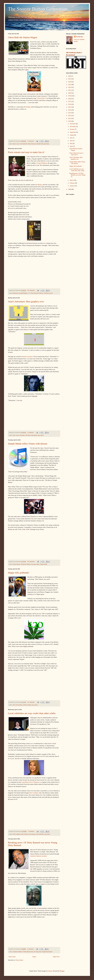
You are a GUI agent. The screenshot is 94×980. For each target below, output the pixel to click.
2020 (70, 93)
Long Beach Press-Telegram (30, 782)
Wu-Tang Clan (37, 952)
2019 (70, 96)
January (72, 186)
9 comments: (31, 432)
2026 (70, 76)
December (73, 124)
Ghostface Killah (17, 952)
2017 (70, 102)
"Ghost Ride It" (41, 98)
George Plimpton (42, 163)
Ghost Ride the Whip (25, 144)
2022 (70, 87)
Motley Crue (30, 564)
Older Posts (56, 957)
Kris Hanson (32, 834)
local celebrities (40, 834)
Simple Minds (44, 564)
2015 (70, 107)
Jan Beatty (39, 185)
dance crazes (16, 144)
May (71, 143)
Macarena (34, 144)
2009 (70, 189)
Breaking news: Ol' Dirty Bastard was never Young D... (77, 175)
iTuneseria (23, 564)
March (72, 180)
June (71, 141)
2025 (70, 79)
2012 (70, 116)
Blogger (62, 971)
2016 (70, 104)
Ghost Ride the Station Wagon (23, 37)
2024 (70, 82)
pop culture (46, 144)
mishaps (28, 107)
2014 (70, 110)
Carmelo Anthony (27, 705)
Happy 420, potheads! (19, 573)
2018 (70, 99)
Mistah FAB (40, 144)
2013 (70, 113)
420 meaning (19, 705)
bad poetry (15, 293)
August (72, 135)
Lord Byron (46, 293)
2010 (70, 121)
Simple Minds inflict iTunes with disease (28, 444)
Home (34, 957)
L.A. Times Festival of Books (35, 293)
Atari (14, 435)
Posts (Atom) (19, 960)
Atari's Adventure (20, 435)
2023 (70, 85)
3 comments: (31, 141)
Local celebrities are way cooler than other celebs (32, 713)
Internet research (27, 356)
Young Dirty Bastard (47, 952)
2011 (70, 118)
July (71, 138)
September (73, 132)
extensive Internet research (38, 856)
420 (14, 705)
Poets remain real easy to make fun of (26, 152)
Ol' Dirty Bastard (26, 952)
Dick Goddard (34, 793)
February (72, 183)
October (72, 129)
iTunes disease (16, 564)
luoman (50, 971)
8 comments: (31, 949)
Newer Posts (12, 957)
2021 (70, 90)
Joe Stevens (79, 37)
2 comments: (31, 831)
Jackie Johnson (24, 834)
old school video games (31, 435)
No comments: (31, 290)
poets (51, 293)
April (71, 146)
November (73, 127)
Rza (32, 952)
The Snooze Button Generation (38, 9)
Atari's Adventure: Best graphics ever (26, 302)
